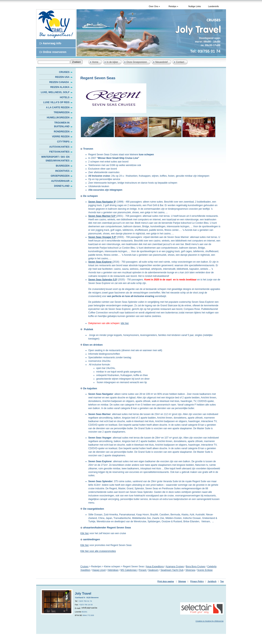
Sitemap (182, 581)
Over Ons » (154, 6)
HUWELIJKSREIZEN (58, 118)
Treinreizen (61, 112)
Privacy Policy (197, 581)
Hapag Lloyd (99, 570)
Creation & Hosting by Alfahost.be (210, 621)
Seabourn (153, 570)
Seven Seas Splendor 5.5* (103, 280)
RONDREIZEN (62, 132)
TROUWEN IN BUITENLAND (62, 125)
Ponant (143, 570)
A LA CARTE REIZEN (58, 107)
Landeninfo (214, 6)
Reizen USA (62, 77)
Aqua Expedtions (155, 567)
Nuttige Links (195, 6)
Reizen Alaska (60, 87)
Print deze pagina (166, 581)
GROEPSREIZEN (60, 176)
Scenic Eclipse (205, 570)
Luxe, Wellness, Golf (55, 92)
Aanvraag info (52, 43)
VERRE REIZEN (61, 137)
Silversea (190, 570)
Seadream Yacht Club (172, 570)
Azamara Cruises (175, 567)
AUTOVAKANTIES (59, 147)
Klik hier (85, 533)
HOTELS (65, 97)
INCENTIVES (62, 171)
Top (222, 581)
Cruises (64, 72)
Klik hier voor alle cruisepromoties (98, 551)
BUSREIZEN (63, 166)
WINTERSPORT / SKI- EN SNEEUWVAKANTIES (55, 159)
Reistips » (173, 6)
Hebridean (113, 570)
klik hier (125, 323)
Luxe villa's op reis (56, 102)
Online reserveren (55, 52)
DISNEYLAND (62, 186)
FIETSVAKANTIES (59, 152)
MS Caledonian (129, 570)
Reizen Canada (59, 82)
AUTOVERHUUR (60, 181)
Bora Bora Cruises (196, 567)
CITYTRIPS (63, 142)
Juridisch (212, 581)
